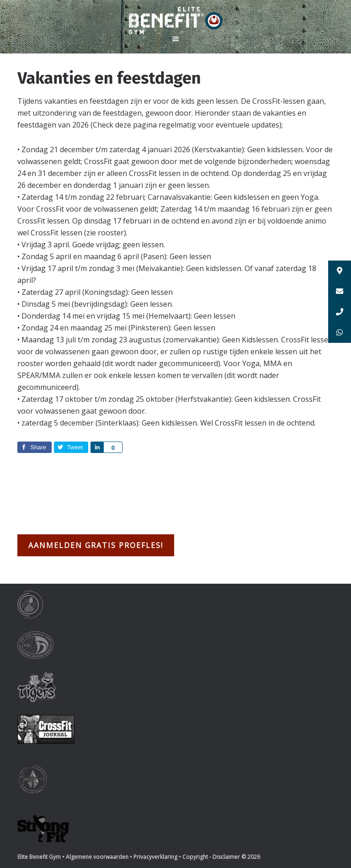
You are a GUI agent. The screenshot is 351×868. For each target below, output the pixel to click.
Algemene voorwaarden (97, 857)
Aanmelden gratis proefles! (96, 545)
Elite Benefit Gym (175, 21)
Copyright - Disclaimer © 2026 (221, 857)
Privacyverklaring (155, 857)
